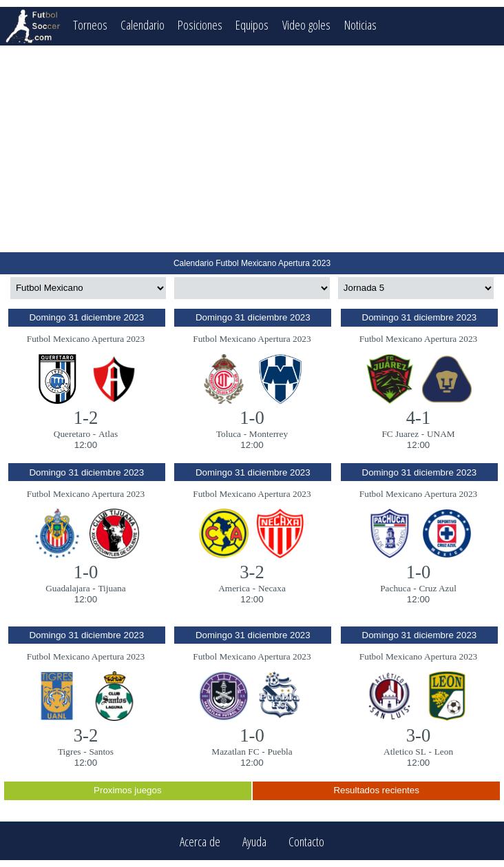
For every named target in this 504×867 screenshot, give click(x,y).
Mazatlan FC (235, 752)
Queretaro (72, 434)
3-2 (252, 572)
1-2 (86, 418)
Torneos (90, 24)
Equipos (253, 24)
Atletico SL (405, 752)
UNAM (441, 434)
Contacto (306, 841)
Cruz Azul (437, 588)
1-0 (252, 418)
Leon (444, 752)
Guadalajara (67, 588)
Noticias (362, 24)
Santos (101, 752)
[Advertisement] (252, 149)
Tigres (70, 752)
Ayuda (254, 841)
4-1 (419, 418)
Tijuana (112, 588)
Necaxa (272, 588)
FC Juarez (400, 434)
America (234, 588)
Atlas (108, 434)
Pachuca (395, 588)
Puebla (280, 752)
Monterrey (269, 434)
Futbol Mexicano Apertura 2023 (86, 339)
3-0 (419, 735)
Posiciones (201, 24)
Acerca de (200, 841)
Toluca (229, 434)
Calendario (143, 24)
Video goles (308, 24)
